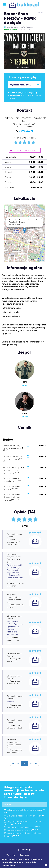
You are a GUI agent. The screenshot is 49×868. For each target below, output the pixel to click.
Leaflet (42, 261)
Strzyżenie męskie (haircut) (21, 830)
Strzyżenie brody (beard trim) (22, 827)
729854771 (26, 131)
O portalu (11, 855)
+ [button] (7, 207)
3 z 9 (25, 763)
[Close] (46, 865)
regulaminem (8, 865)
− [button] (7, 211)
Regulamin (25, 855)
